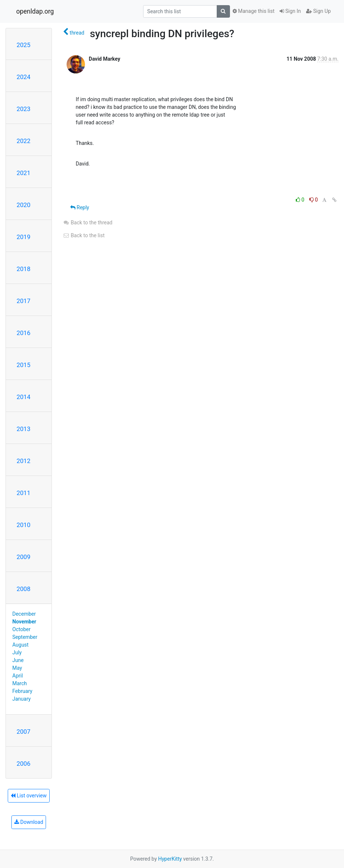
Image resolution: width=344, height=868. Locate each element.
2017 (24, 301)
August (21, 645)
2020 (24, 205)
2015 (24, 365)
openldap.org (35, 11)
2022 (24, 141)
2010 (24, 525)
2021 (24, 173)
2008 (24, 589)
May (17, 668)
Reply (80, 207)
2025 (24, 45)
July (17, 652)
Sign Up (318, 11)
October (22, 629)
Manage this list (253, 11)
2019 (24, 237)
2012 (24, 461)
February (22, 691)
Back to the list (84, 235)
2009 (24, 557)
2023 (24, 109)
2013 (24, 429)
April (18, 676)
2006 (24, 764)
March (20, 683)
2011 (24, 493)
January (22, 699)
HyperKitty (170, 859)
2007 (24, 732)
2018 (24, 269)
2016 (24, 333)
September (25, 637)
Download (29, 822)
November (24, 622)
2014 (24, 397)
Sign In (290, 11)
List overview (29, 796)
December (24, 614)
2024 (24, 77)
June (18, 660)
